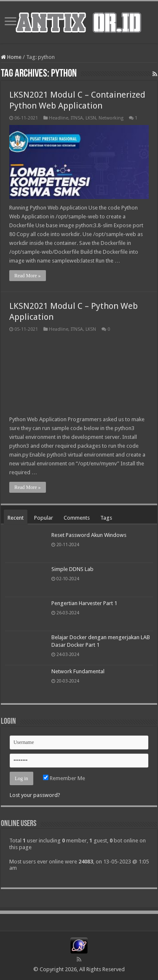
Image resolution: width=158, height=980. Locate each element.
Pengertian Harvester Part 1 (84, 603)
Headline (59, 118)
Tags (106, 518)
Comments (77, 518)
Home (11, 57)
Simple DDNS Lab (72, 569)
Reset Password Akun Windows (89, 535)
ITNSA (77, 118)
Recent (16, 518)
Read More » (28, 276)
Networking (111, 118)
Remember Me (64, 778)
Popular (44, 518)
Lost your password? (35, 795)
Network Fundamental (78, 671)
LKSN (91, 118)
